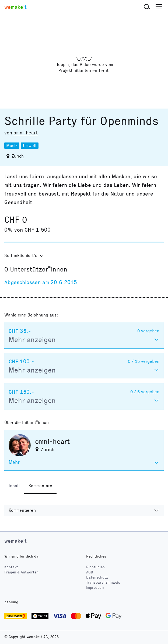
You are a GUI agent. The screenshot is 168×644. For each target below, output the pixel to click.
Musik (12, 146)
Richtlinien (95, 567)
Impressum (95, 588)
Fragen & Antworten (21, 572)
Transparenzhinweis (103, 582)
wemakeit (15, 541)
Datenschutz (97, 577)
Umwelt (30, 146)
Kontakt (11, 567)
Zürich (18, 156)
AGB (90, 572)
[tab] (14, 486)
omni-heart (26, 133)
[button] (147, 7)
